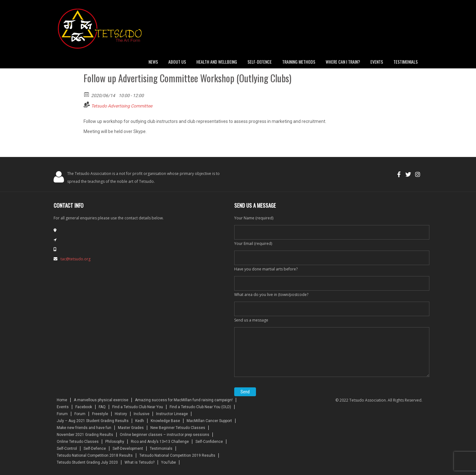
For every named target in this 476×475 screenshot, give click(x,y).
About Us (177, 62)
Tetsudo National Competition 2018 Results (95, 455)
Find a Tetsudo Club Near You (138, 407)
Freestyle (100, 414)
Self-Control (67, 449)
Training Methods (299, 62)
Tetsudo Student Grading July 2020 (87, 462)
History (121, 414)
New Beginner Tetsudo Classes (178, 428)
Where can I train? (343, 62)
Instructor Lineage (172, 414)
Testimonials (406, 62)
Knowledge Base (165, 421)
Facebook (84, 407)
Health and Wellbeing (217, 62)
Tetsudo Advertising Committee (122, 106)
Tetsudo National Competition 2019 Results (177, 455)
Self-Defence (95, 449)
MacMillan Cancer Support (209, 421)
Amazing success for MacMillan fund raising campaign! (184, 400)
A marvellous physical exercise (101, 400)
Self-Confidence (209, 442)
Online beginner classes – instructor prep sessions (165, 435)
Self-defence (260, 62)
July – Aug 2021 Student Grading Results (93, 421)
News (153, 62)
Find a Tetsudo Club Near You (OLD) (200, 407)
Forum (62, 414)
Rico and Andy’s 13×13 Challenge (160, 442)
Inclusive (142, 414)
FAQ (102, 407)
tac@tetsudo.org (75, 259)
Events (377, 62)
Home (62, 400)
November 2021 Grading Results (85, 435)
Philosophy (115, 442)
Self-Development (128, 449)
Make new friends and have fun (84, 428)
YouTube (168, 462)
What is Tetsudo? (139, 462)
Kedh (140, 421)
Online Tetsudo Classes (78, 442)
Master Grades (131, 428)
